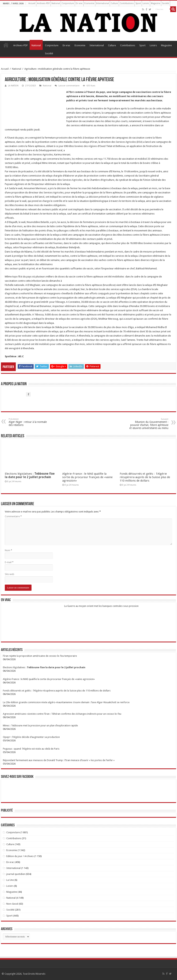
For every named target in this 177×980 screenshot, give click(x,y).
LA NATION (13, 86)
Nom (8, 550)
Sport (138, 3)
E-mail (9, 562)
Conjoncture (68, 3)
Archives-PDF (43, 3)
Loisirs (146, 3)
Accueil (32, 3)
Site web (10, 574)
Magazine (156, 3)
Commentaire (13, 516)
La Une (10, 880)
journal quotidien (16, 874)
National (56, 3)
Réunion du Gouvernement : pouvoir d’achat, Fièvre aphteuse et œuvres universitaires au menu (149, 424)
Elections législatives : (30, 475)
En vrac (79, 3)
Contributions (127, 3)
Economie (89, 3)
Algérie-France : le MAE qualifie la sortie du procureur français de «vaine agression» (87, 477)
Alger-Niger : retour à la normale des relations (28, 422)
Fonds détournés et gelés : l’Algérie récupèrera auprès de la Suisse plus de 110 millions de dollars (145, 477)
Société (166, 3)
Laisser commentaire (69, 86)
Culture (114, 3)
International (103, 3)
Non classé (12, 904)
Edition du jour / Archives (20, 856)
